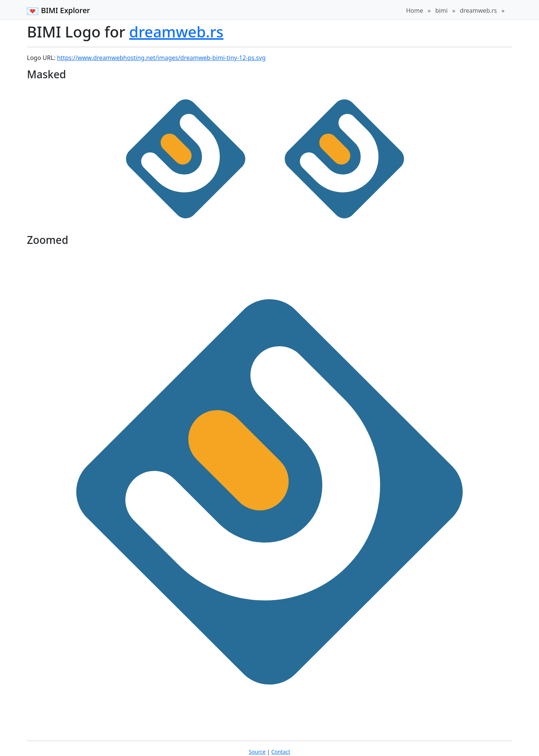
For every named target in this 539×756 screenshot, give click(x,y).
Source (257, 752)
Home (415, 10)
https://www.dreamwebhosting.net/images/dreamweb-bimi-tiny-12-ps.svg (161, 58)
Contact (281, 752)
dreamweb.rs (478, 10)
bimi (441, 10)
